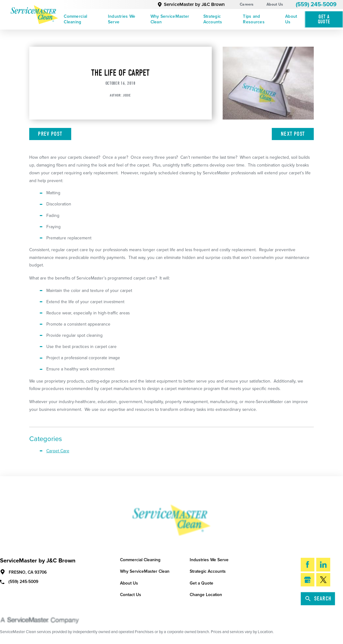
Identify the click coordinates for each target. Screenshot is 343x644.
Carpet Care (58, 451)
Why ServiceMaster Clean (170, 19)
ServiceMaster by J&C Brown (191, 4)
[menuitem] (84, 19)
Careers (247, 4)
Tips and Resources (254, 19)
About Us (275, 4)
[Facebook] (308, 565)
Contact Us (131, 595)
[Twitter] (323, 580)
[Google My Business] (308, 580)
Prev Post (50, 134)
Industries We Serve (122, 19)
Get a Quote (202, 583)
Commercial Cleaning (75, 19)
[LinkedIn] (323, 565)
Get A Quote (324, 19)
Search (318, 599)
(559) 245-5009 (316, 4)
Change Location (206, 595)
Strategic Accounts (213, 19)
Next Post (293, 134)
